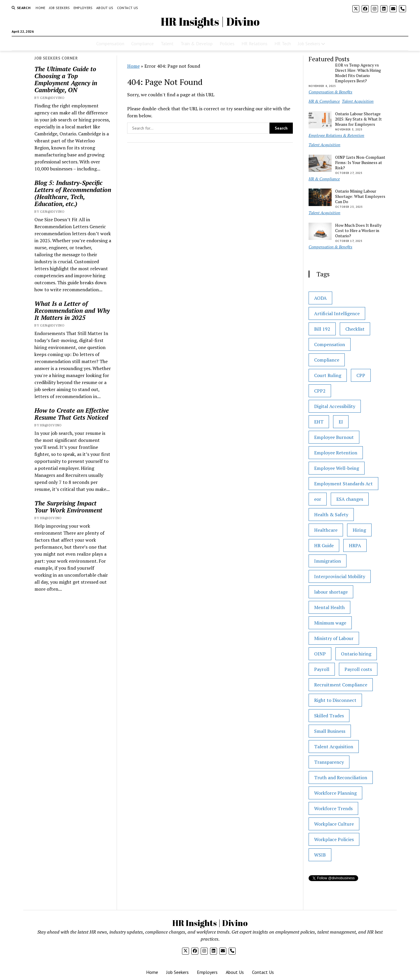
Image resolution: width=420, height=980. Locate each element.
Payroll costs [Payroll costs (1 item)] (358, 669)
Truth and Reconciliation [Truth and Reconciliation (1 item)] (341, 777)
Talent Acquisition (358, 101)
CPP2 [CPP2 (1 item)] (320, 391)
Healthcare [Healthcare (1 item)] (326, 530)
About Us (105, 8)
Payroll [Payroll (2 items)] (322, 669)
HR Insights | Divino (210, 21)
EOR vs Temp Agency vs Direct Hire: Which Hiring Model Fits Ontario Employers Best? (358, 73)
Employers (83, 8)
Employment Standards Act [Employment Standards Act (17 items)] (343, 484)
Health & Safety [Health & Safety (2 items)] (331, 515)
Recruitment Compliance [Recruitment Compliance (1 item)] (341, 685)
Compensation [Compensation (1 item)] (330, 344)
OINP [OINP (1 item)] (320, 654)
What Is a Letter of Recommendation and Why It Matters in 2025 (72, 311)
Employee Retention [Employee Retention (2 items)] (336, 453)
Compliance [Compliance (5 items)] (327, 360)
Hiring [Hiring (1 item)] (359, 530)
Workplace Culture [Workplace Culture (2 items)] (334, 824)
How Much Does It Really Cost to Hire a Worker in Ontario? (358, 231)
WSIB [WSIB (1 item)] (320, 855)
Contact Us (128, 8)
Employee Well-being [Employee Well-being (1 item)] (337, 468)
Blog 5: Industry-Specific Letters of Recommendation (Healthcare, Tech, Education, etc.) (73, 193)
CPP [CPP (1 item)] (361, 375)
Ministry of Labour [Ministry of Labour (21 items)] (334, 638)
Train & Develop (197, 43)
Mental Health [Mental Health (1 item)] (329, 607)
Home (40, 8)
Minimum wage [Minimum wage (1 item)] (330, 623)
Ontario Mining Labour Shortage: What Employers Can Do (360, 196)
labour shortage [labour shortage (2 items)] (331, 592)
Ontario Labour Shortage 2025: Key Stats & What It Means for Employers (358, 119)
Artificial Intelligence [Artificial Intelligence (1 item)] (337, 313)
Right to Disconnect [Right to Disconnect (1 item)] (335, 700)
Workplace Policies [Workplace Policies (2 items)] (334, 839)
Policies (227, 43)
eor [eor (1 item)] (318, 499)
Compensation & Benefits (330, 92)
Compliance (142, 43)
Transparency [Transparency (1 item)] (329, 762)
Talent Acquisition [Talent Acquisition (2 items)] (334, 747)
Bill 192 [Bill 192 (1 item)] (322, 329)
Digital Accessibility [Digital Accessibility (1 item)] (335, 406)
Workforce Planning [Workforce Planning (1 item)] (335, 793)
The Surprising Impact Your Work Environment (68, 507)
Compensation (110, 43)
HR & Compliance (324, 101)
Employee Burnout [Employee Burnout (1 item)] (334, 437)
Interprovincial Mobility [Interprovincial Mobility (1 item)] (340, 576)
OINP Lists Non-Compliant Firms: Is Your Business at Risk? (360, 163)
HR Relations (254, 43)
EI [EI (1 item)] (341, 422)
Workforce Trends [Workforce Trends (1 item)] (333, 808)
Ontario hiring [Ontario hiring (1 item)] (356, 654)
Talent (167, 43)
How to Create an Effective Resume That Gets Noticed (72, 414)
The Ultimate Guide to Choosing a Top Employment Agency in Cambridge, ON (66, 79)
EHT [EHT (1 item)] (319, 422)
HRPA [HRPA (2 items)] (355, 545)
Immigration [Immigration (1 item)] (328, 561)
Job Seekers (60, 8)
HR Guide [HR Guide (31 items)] (324, 545)
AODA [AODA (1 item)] (320, 298)
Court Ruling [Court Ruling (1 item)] (328, 375)
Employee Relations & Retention (336, 135)
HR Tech (283, 43)
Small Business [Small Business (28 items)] (330, 731)
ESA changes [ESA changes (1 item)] (350, 499)
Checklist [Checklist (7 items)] (355, 329)
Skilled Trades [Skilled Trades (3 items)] (329, 716)
